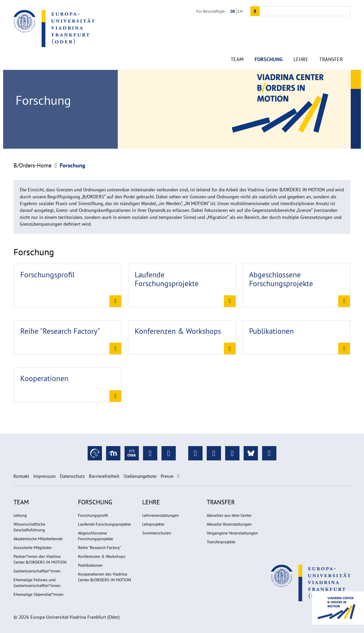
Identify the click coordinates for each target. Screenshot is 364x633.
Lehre (301, 47)
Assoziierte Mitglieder (33, 547)
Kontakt (21, 476)
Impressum (44, 476)
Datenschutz (72, 476)
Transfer (331, 47)
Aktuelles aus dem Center (229, 515)
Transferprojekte (221, 542)
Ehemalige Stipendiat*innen (38, 594)
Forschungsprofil (93, 515)
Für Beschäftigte (211, 11)
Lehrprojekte (153, 524)
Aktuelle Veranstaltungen (229, 524)
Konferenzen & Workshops (102, 556)
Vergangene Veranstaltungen (232, 533)
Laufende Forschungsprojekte (104, 524)
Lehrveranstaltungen (161, 515)
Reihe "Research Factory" (99, 547)
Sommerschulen (157, 533)
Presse (167, 476)
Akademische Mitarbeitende (38, 539)
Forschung (269, 47)
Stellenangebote (140, 476)
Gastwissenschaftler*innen (37, 571)
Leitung (20, 515)
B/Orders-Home (32, 165)
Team (237, 47)
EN (240, 11)
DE (233, 11)
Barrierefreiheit (104, 476)
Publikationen (90, 565)
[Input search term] (305, 11)
